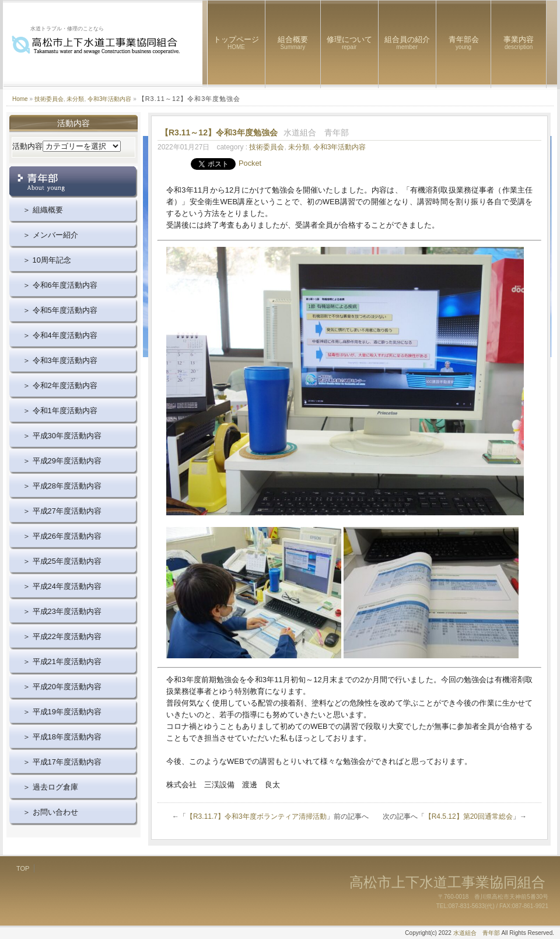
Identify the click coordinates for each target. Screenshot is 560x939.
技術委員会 (49, 99)
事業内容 (519, 43)
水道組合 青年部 (477, 933)
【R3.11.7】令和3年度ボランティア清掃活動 (256, 816)
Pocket (250, 163)
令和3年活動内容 (110, 99)
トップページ (236, 43)
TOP (23, 868)
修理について (349, 43)
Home (20, 99)
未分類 (75, 99)
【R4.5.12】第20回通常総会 (469, 816)
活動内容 (27, 146)
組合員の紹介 (407, 43)
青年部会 (464, 43)
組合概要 (293, 43)
